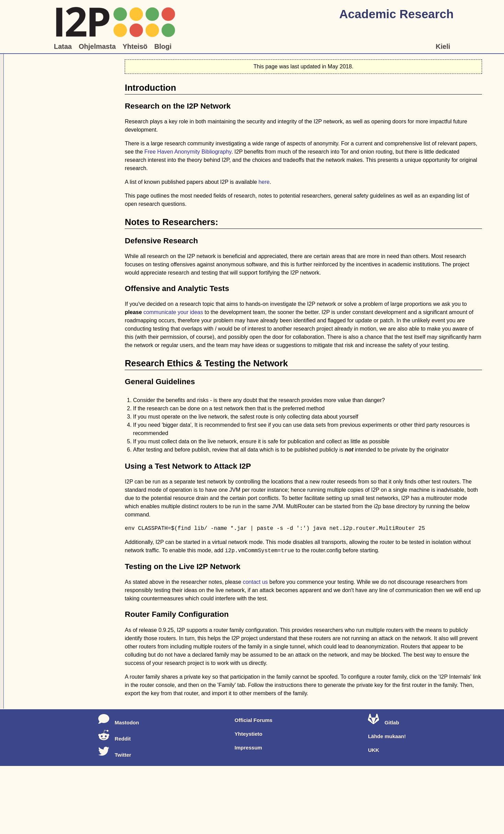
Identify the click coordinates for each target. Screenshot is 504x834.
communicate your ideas (173, 312)
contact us (255, 582)
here (264, 182)
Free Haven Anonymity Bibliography (188, 152)
